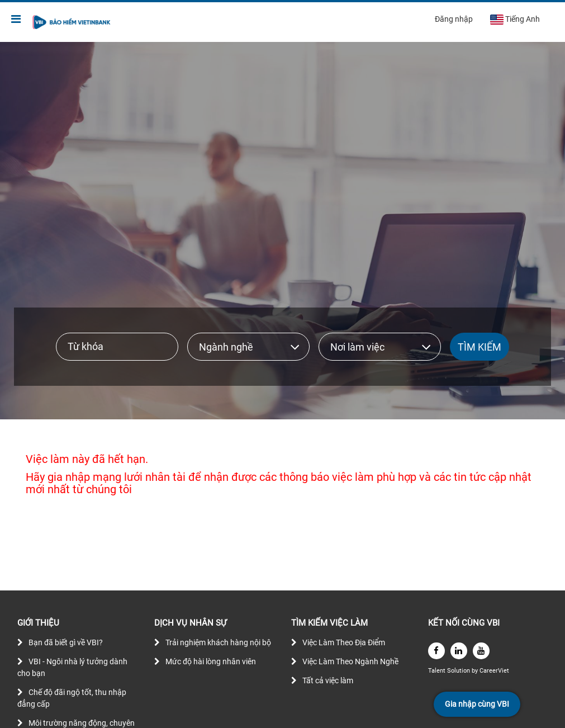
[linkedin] (459, 651)
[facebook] (436, 651)
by (476, 671)
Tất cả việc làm (328, 680)
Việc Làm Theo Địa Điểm (344, 642)
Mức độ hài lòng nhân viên (211, 661)
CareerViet (494, 671)
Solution (459, 671)
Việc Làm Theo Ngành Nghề (350, 661)
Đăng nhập (454, 19)
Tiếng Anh (515, 20)
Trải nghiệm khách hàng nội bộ (218, 642)
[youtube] (481, 651)
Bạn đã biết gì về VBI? (66, 642)
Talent (438, 671)
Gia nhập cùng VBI (477, 704)
